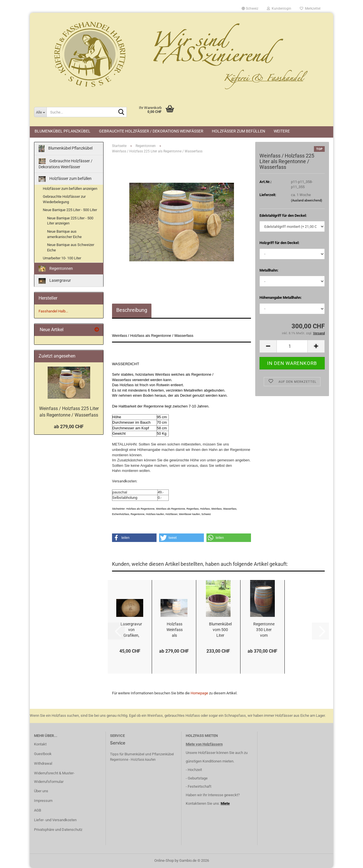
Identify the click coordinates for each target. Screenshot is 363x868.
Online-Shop (164, 860)
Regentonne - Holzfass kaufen (133, 760)
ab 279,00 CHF (69, 427)
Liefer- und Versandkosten (55, 820)
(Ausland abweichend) (307, 200)
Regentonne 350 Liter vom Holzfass (264, 630)
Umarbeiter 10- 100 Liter (62, 258)
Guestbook (43, 754)
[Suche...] (40, 112)
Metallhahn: (269, 270)
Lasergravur (55, 281)
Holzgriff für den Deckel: (279, 243)
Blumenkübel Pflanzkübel (63, 131)
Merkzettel (310, 9)
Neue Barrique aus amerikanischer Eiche (64, 234)
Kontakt (40, 744)
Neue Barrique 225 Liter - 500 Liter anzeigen (70, 221)
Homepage (199, 693)
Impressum (43, 801)
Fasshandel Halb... (53, 311)
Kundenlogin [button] (279, 9)
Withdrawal (43, 763)
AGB (38, 810)
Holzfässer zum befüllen (239, 131)
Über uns (41, 791)
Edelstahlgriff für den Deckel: (283, 216)
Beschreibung (132, 310)
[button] (250, 9)
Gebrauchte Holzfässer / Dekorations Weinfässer (151, 131)
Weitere (282, 131)
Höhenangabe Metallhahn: (281, 298)
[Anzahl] (292, 346)
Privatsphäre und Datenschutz (58, 830)
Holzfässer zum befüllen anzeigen (70, 189)
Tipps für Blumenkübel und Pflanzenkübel (142, 754)
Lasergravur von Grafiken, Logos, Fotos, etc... (131, 630)
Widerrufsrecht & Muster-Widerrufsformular (54, 777)
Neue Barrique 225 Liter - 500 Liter (70, 210)
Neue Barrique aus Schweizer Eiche (71, 247)
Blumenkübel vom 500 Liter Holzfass (220, 630)
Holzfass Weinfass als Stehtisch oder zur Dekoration (174, 630)
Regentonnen (56, 269)
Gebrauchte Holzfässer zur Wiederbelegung (64, 199)
